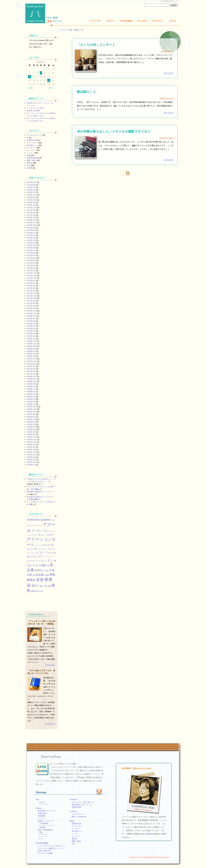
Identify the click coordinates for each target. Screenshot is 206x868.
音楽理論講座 (44, 823)
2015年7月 (31, 250)
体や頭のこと (32, 145)
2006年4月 (31, 397)
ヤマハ (46, 557)
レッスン (30, 153)
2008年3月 (31, 354)
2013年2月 (31, 268)
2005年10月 (32, 412)
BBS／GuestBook (79, 817)
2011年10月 (32, 298)
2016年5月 (31, 235)
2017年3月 (31, 213)
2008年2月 (31, 356)
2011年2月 (31, 308)
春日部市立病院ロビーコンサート (41, 492)
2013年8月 (31, 263)
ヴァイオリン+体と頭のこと (83, 802)
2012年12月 (32, 273)
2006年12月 (32, 376)
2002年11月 (32, 452)
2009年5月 (31, 349)
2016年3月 (31, 238)
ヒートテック (31, 553)
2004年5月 (31, 434)
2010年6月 (31, 326)
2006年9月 (31, 384)
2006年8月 (31, 386)
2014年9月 (31, 253)
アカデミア (38, 525)
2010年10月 (32, 316)
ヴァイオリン (32, 143)
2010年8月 (31, 321)
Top (95, 21)
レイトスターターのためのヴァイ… (52, 846)
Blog (173, 21)
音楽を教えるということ (82, 805)
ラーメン (52, 557)
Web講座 (126, 21)
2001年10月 (32, 462)
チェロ (47, 545)
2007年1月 (31, 374)
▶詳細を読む (50, 665)
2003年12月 (32, 437)
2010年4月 (31, 331)
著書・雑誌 (31, 160)
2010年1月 (31, 339)
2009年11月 (32, 344)
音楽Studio (42, 813)
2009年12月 (32, 341)
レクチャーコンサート (47, 825)
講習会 (30, 163)
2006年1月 (31, 404)
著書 (41, 832)
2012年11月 (32, 276)
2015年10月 (32, 245)
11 (29, 77)
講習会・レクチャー (46, 821)
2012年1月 (31, 291)
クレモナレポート (34, 135)
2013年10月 (32, 258)
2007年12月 (32, 359)
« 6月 (31, 88)
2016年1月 (31, 243)
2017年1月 (31, 217)
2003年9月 (31, 444)
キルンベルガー (46, 535)
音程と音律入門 (44, 851)
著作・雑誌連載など (46, 830)
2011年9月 (31, 301)
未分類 (30, 168)
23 (49, 80)
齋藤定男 (33, 499)
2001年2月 (31, 465)
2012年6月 (31, 281)
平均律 (46, 571)
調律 (49, 586)
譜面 (33, 591)
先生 (37, 566)
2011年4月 (31, 303)
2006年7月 (31, 389)
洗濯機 (46, 575)
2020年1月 (31, 192)
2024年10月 (32, 182)
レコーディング (34, 561)
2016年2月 (31, 240)
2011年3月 (31, 306)
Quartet (45, 520)
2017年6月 (31, 210)
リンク (41, 839)
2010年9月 (31, 318)
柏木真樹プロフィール (47, 811)
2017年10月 (32, 207)
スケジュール (44, 804)
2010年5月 (31, 328)
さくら (32, 525)
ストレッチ (39, 545)
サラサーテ (43, 834)
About (111, 21)
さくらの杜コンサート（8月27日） (41, 502)
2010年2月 (31, 336)
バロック (52, 549)
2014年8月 (31, 255)
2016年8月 (31, 230)
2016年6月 (31, 233)
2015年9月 (31, 248)
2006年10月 (32, 381)
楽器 (29, 155)
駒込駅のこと (87, 92)
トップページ (63, 30)
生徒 (40, 580)
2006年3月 (31, 399)
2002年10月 (32, 455)
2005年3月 (31, 429)
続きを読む (169, 73)
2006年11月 (32, 379)
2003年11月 (32, 439)
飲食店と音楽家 (33, 111)
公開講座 (42, 827)
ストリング (43, 836)
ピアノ (41, 553)
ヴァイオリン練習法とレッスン (51, 848)
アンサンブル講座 (45, 853)
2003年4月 (31, 447)
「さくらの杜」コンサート (96, 45)
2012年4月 (31, 286)
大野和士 (39, 570)
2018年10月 (32, 200)
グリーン (35, 539)
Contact (157, 21)
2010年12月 (32, 311)
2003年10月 (32, 442)
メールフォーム (78, 814)
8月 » (51, 88)
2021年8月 (31, 185)
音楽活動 (41, 816)
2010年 (76, 30)
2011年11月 (32, 296)
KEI (31, 504)
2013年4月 (31, 266)
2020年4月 (31, 190)
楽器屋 (40, 575)
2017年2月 (31, 215)
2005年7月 (31, 419)
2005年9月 (31, 414)
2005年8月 (31, 417)
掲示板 (149, 834)
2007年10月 (32, 364)
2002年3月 (31, 460)
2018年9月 (31, 202)
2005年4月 (31, 427)
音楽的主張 (31, 140)
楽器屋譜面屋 (32, 158)
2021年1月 (31, 187)
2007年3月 (31, 369)
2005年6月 (31, 422)
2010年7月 (31, 324)
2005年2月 (31, 432)
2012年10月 (32, 278)
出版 (48, 566)
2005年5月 (31, 424)
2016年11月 (32, 223)
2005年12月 (32, 407)
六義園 (42, 565)
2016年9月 (31, 228)
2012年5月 (31, 283)
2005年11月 (32, 409)
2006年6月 (31, 392)
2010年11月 (32, 313)
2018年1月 (31, 205)
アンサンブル (40, 531)
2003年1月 (31, 450)
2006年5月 (31, 394)
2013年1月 (31, 271)
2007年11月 (32, 361)
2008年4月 (31, 351)
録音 (37, 591)
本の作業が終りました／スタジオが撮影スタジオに (114, 131)
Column (142, 21)
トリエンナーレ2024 (35, 108)
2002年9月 (31, 457)
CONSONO (33, 520)
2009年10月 (32, 346)
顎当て (41, 591)
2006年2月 (31, 402)
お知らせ (42, 802)
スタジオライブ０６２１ (37, 487)
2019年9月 (31, 197)
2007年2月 (31, 371)
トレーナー (31, 150)
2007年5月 (31, 366)
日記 (29, 165)
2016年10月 (32, 225)
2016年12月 (32, 220)
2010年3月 (31, 334)
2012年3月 (31, 288)
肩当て (35, 586)
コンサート (31, 148)
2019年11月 (32, 195)
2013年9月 (31, 260)
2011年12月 (32, 293)
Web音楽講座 (42, 843)
